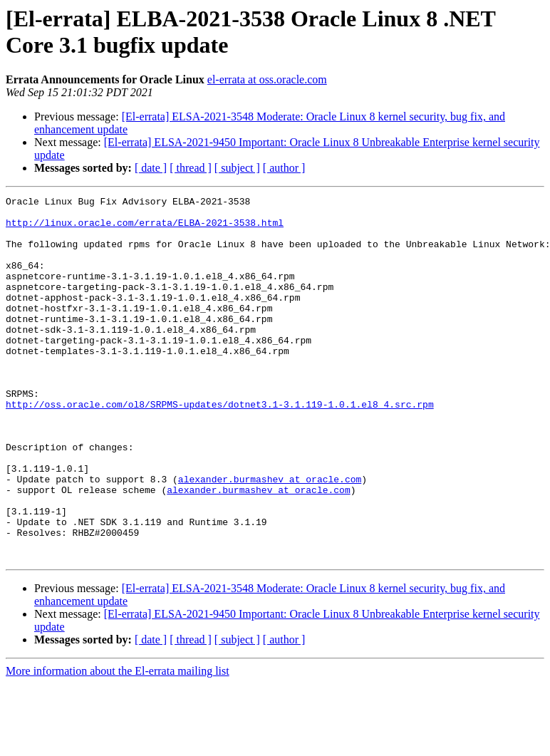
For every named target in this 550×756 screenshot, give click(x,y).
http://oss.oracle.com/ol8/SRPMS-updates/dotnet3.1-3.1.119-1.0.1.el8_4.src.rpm (220, 447)
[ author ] (284, 168)
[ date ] (151, 168)
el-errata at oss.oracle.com (267, 79)
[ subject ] (237, 168)
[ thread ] (191, 168)
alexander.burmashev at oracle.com (270, 537)
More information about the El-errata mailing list (118, 744)
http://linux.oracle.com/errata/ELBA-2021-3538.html (145, 229)
